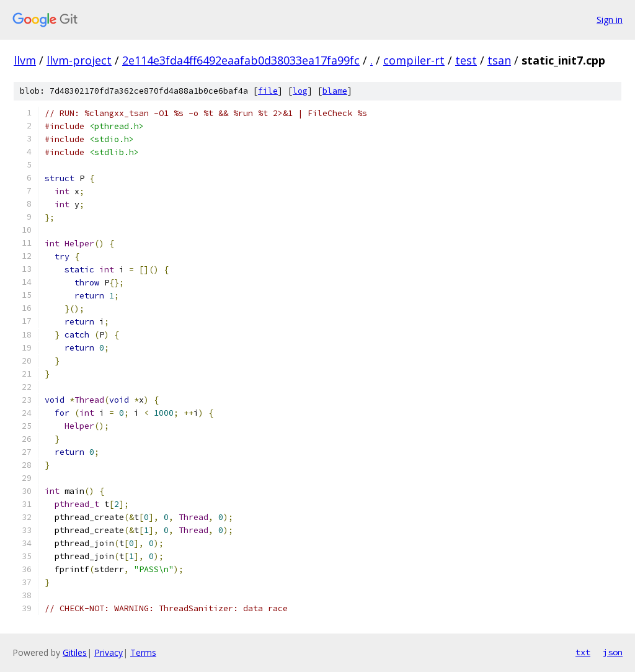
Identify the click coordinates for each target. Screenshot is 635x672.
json (613, 652)
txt (583, 652)
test (466, 60)
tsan (499, 60)
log (300, 91)
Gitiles (75, 652)
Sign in (610, 20)
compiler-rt (414, 60)
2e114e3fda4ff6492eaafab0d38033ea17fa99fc (241, 60)
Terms (143, 652)
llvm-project (79, 60)
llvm (25, 60)
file (268, 91)
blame (335, 91)
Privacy (109, 652)
